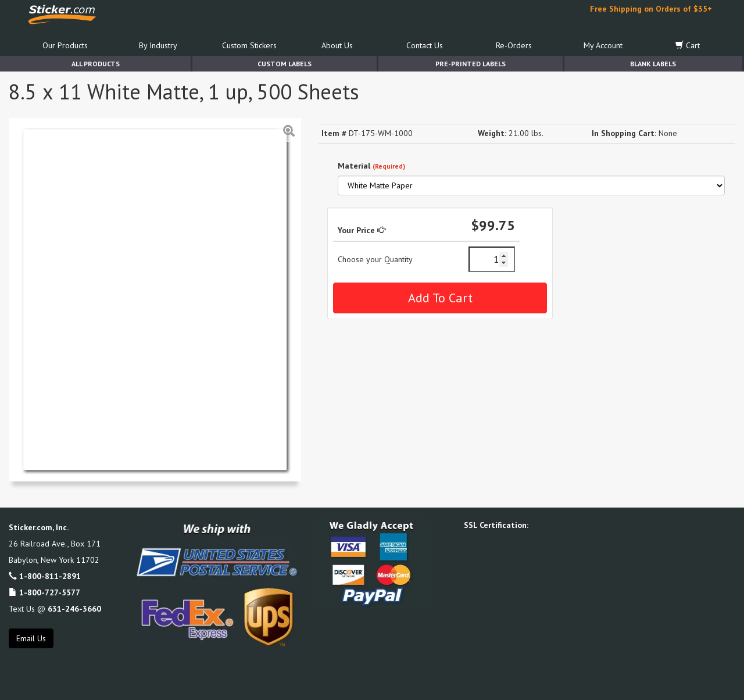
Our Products (65, 45)
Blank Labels (653, 64)
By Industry (158, 45)
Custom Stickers (249, 45)
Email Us (31, 638)
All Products (96, 64)
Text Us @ (55, 609)
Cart (688, 45)
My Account (603, 45)
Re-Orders (514, 45)
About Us (337, 45)
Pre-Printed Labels (471, 64)
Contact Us (425, 45)
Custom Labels (285, 64)
